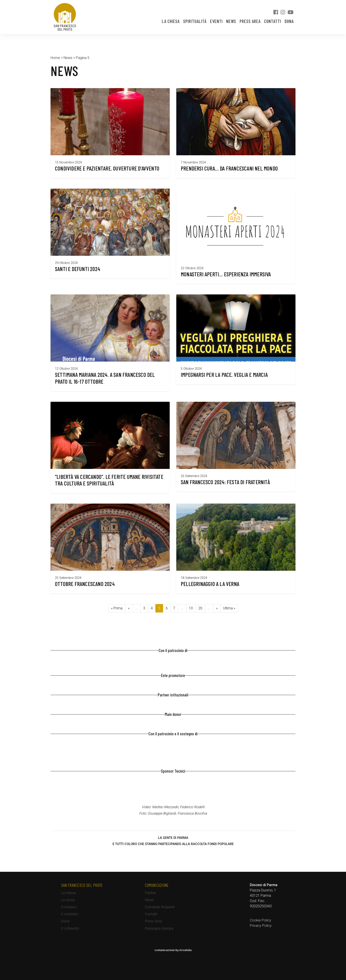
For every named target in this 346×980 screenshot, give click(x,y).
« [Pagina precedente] (129, 608)
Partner (151, 893)
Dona (289, 21)
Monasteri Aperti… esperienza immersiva (226, 274)
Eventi (216, 21)
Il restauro (69, 907)
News (231, 21)
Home (55, 58)
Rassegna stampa (159, 928)
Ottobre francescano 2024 (85, 584)
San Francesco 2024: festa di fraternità (225, 482)
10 (191, 608)
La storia (68, 900)
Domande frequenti (160, 907)
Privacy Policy (261, 926)
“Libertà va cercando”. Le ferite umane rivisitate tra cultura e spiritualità (109, 480)
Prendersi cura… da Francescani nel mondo (229, 168)
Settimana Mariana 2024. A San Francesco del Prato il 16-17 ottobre (105, 378)
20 (200, 608)
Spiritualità (195, 21)
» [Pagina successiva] (217, 608)
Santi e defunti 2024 (78, 269)
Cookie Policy (260, 920)
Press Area (250, 21)
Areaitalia (185, 950)
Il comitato (70, 914)
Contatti (273, 21)
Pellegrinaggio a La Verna (210, 584)
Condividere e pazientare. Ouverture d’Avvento (107, 168)
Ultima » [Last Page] (229, 608)
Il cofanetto (70, 928)
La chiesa (171, 21)
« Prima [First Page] (117, 608)
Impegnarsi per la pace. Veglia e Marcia (224, 374)
